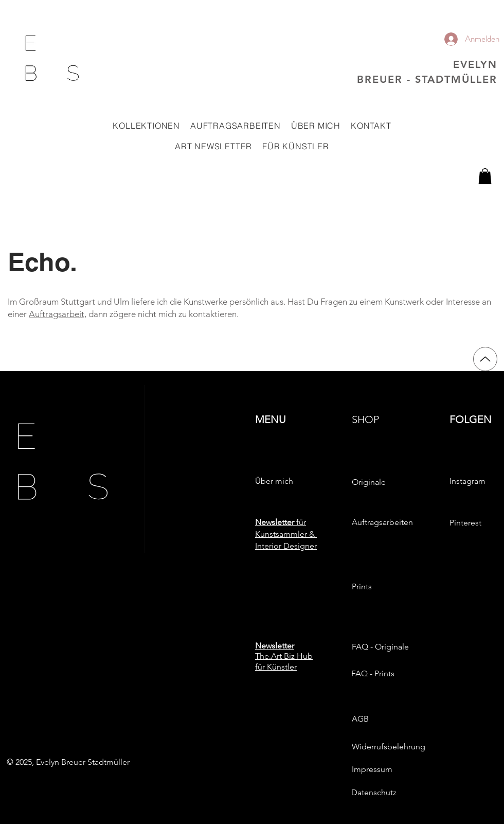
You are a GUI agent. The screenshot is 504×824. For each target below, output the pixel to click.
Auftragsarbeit (57, 314)
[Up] (485, 359)
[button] (146, 126)
